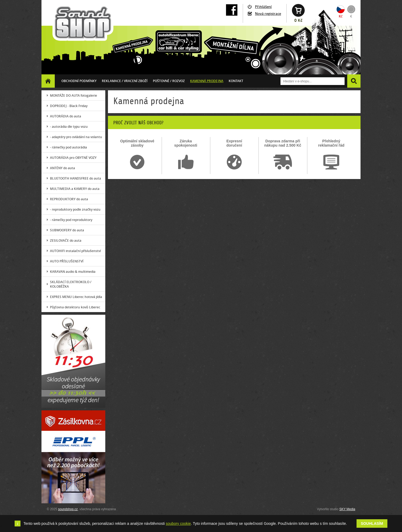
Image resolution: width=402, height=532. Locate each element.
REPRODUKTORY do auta (69, 199)
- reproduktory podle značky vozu (75, 209)
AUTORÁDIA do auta (66, 116)
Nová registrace (268, 14)
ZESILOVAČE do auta (66, 241)
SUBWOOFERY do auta (67, 230)
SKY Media (347, 509)
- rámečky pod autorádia (68, 147)
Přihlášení (263, 7)
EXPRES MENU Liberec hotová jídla (76, 297)
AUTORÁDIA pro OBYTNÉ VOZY (73, 158)
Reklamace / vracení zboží (125, 81)
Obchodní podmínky (79, 81)
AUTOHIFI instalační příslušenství (75, 251)
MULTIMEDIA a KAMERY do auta (75, 189)
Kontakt (236, 81)
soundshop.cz (68, 509)
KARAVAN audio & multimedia (73, 272)
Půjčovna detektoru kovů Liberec (75, 307)
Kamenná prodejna (207, 81)
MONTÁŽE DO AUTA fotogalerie (74, 95)
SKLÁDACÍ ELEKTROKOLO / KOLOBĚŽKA (71, 284)
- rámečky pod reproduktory (71, 220)
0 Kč (298, 20)
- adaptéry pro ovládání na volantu (76, 137)
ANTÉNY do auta (62, 168)
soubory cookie (178, 524)
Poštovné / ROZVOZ (169, 81)
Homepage (48, 81)
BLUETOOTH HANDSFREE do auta (76, 178)
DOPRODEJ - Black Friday (69, 106)
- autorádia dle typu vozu (69, 127)
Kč (341, 16)
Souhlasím (372, 524)
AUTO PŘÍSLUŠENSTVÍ (67, 261)
